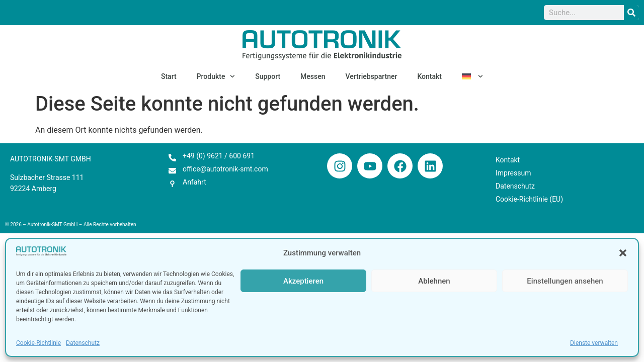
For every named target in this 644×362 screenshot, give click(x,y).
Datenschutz (83, 343)
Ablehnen (434, 281)
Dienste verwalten (594, 343)
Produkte (216, 76)
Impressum (513, 173)
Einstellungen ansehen (565, 281)
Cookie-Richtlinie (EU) (529, 199)
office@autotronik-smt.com (225, 169)
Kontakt (429, 76)
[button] (623, 253)
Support (268, 76)
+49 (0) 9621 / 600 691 (219, 156)
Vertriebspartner (372, 76)
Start (169, 76)
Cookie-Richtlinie (38, 343)
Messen (313, 76)
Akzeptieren (303, 281)
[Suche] (631, 13)
